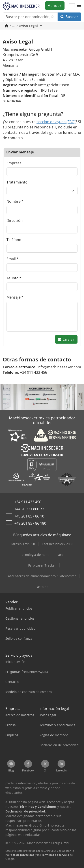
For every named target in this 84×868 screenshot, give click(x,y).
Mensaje (14, 297)
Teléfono (14, 240)
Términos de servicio (55, 855)
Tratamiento (17, 182)
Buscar (69, 17)
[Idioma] (72, 6)
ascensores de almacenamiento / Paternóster (42, 576)
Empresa (14, 163)
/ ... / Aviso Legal (22, 26)
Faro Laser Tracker (42, 565)
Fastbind (42, 587)
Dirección (15, 221)
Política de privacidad (20, 855)
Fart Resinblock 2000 (58, 544)
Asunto (13, 278)
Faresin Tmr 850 (23, 544)
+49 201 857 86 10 (29, 516)
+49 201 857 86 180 (30, 523)
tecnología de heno (35, 555)
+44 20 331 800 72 (29, 509)
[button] (79, 6)
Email (11, 259)
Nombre (14, 201)
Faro (60, 555)
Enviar (66, 339)
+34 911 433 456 (28, 502)
